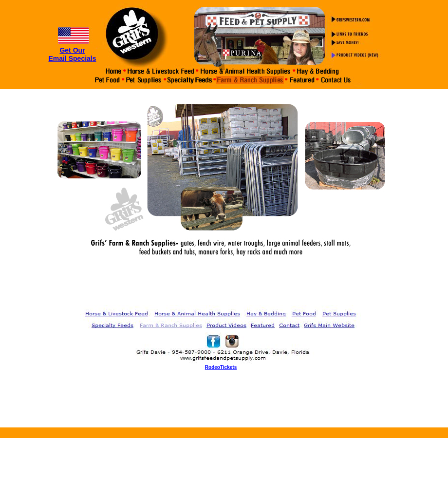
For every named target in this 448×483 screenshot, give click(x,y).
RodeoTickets (221, 367)
